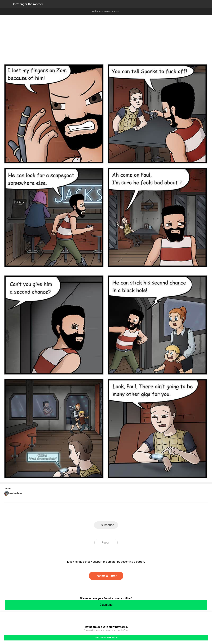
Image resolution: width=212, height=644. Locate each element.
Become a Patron (106, 576)
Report (106, 542)
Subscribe (107, 525)
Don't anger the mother (27, 4)
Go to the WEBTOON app (106, 638)
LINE (80, 513)
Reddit (133, 513)
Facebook (93, 513)
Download (106, 605)
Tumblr (119, 513)
